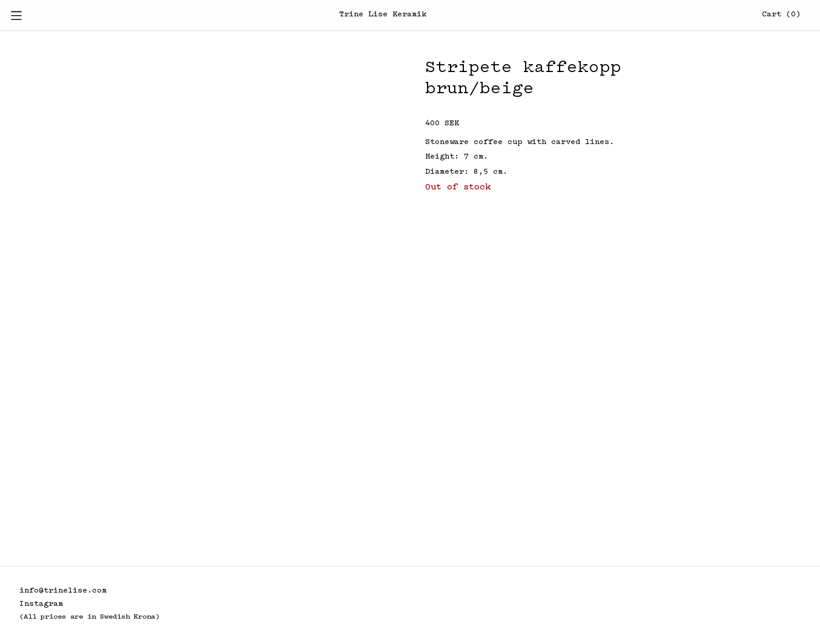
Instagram (41, 604)
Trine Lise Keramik (383, 15)
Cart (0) (781, 15)
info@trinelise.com (63, 591)
